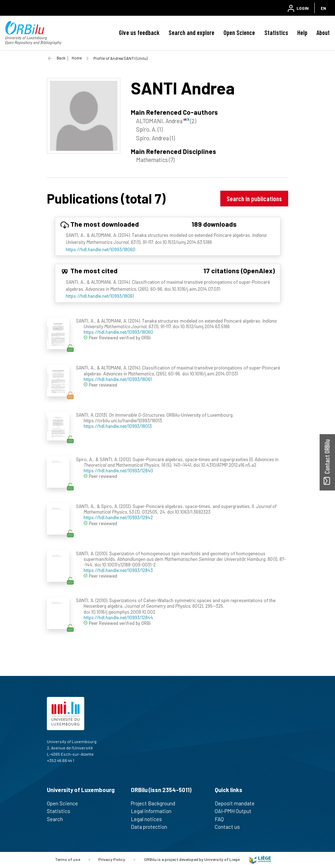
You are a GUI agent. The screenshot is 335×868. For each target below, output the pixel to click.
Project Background (156, 803)
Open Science (239, 33)
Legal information (154, 811)
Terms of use (67, 859)
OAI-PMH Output (236, 811)
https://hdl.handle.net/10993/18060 (101, 249)
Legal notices (149, 819)
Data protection (152, 827)
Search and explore (191, 33)
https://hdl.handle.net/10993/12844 (118, 617)
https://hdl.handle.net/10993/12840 (118, 470)
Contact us (230, 827)
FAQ (222, 819)
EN (323, 8)
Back (61, 58)
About (323, 33)
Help (302, 33)
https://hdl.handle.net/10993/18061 (100, 296)
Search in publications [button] (254, 199)
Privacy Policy (112, 859)
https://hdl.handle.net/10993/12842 (118, 517)
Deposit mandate (238, 803)
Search (58, 819)
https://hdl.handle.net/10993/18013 (118, 426)
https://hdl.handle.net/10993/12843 (118, 570)
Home (77, 58)
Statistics (276, 33)
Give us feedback (139, 33)
